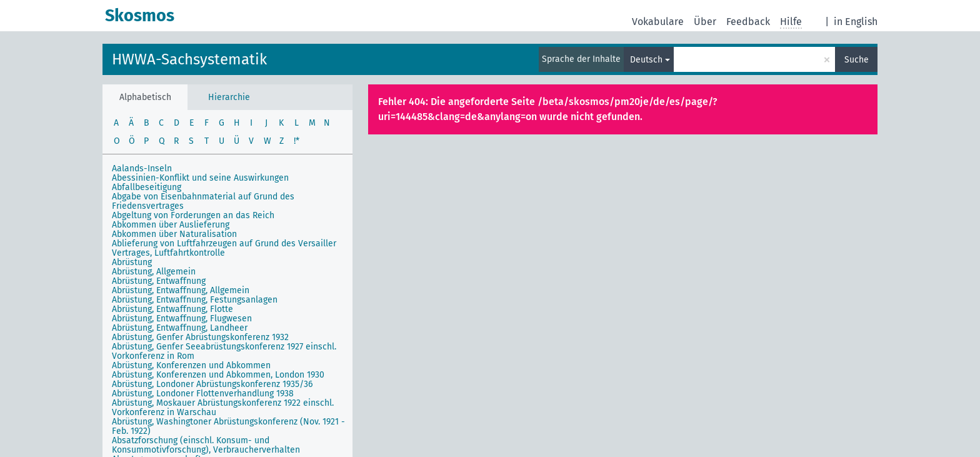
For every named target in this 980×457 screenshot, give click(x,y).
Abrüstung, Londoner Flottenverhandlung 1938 (203, 394)
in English (856, 22)
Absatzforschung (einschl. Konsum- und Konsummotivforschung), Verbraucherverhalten (206, 445)
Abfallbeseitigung (147, 187)
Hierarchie (229, 97)
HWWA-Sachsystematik (189, 59)
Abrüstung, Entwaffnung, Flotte (172, 309)
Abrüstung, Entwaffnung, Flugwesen (182, 319)
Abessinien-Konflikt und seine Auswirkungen (200, 178)
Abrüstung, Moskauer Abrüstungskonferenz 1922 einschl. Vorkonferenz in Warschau (223, 408)
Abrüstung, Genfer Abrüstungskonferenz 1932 (200, 337)
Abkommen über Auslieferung (171, 225)
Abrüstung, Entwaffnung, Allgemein (181, 290)
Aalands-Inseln (142, 168)
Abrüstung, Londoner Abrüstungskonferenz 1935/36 (212, 384)
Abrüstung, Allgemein (154, 272)
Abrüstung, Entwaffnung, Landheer (180, 328)
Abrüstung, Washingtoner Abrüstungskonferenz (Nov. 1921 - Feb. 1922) (228, 426)
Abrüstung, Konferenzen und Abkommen (191, 365)
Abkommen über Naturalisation (174, 234)
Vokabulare (658, 22)
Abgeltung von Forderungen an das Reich (193, 215)
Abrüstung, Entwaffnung (159, 281)
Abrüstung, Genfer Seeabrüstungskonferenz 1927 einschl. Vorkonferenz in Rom (224, 351)
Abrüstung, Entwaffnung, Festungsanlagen (195, 300)
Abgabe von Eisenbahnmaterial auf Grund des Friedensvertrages (203, 201)
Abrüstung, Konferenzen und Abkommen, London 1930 (218, 375)
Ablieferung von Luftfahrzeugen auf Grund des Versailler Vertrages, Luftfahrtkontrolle (224, 248)
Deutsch (646, 60)
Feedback (748, 22)
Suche (857, 60)
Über (705, 22)
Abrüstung (132, 262)
